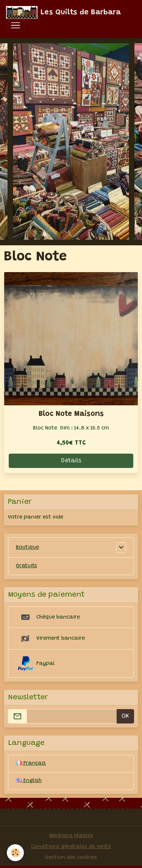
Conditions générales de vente (71, 847)
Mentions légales (71, 836)
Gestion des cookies (71, 858)
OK (125, 716)
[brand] (63, 12)
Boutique (27, 548)
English (29, 781)
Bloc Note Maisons (71, 414)
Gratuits (27, 566)
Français (31, 763)
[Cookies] (15, 853)
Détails (71, 461)
